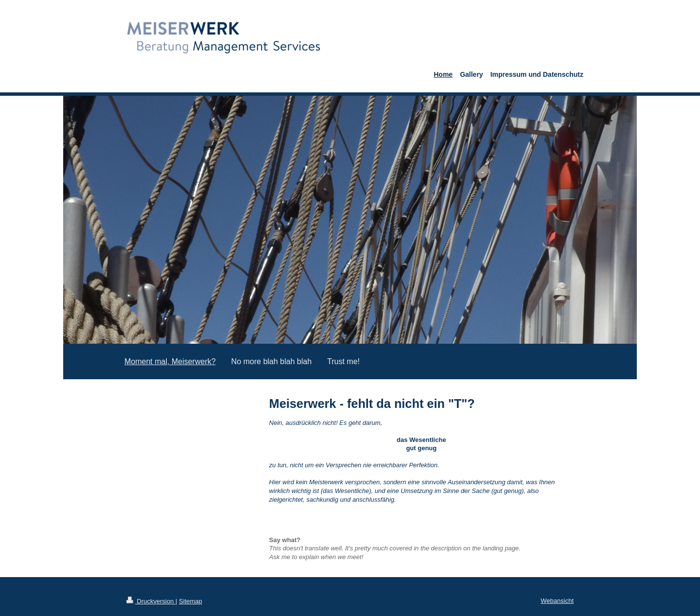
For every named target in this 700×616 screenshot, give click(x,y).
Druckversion (151, 601)
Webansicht (557, 601)
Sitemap (191, 601)
